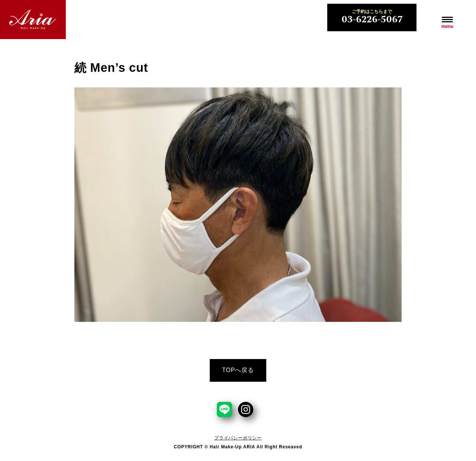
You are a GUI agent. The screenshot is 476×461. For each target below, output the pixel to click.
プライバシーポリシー (238, 438)
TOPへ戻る (238, 370)
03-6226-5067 (372, 17)
